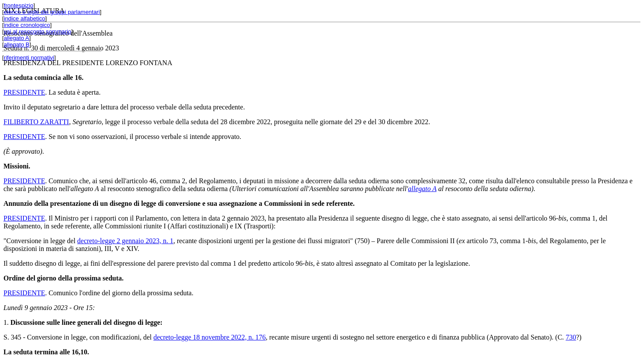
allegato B (17, 45)
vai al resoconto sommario (38, 31)
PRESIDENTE (24, 92)
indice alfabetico (25, 18)
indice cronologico (27, 25)
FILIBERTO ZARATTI (36, 122)
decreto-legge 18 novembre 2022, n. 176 (210, 337)
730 (571, 337)
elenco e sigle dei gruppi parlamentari (52, 12)
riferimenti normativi (29, 58)
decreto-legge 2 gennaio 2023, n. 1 (125, 241)
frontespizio (19, 5)
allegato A (17, 38)
